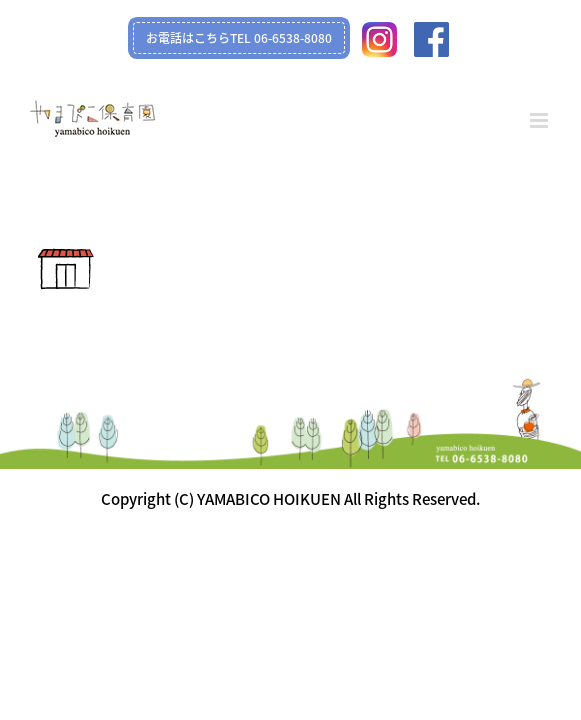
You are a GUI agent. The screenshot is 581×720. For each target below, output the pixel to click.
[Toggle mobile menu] (540, 120)
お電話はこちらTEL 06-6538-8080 (239, 37)
